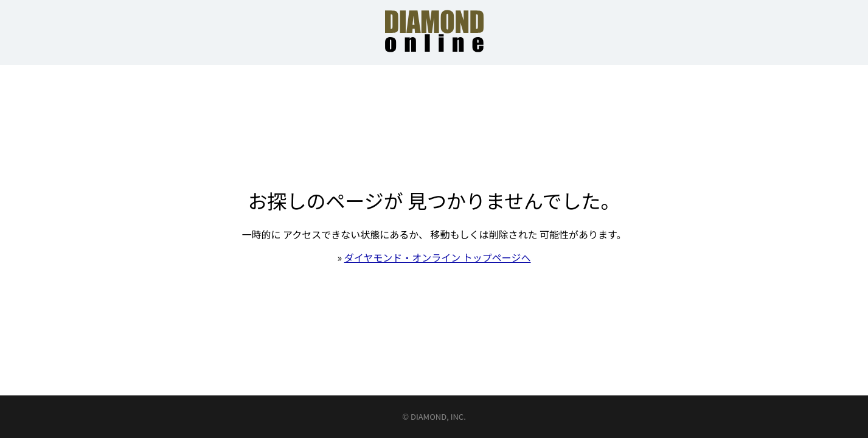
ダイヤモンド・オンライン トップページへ (438, 257)
